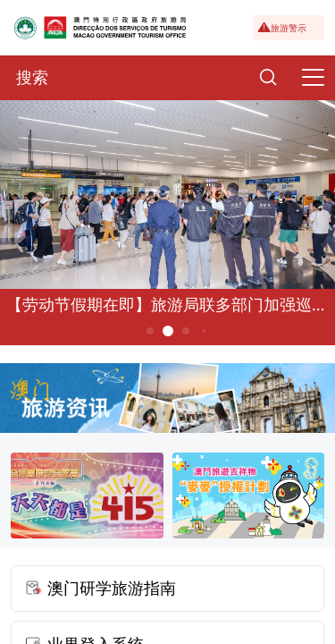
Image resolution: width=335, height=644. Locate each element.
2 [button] (167, 331)
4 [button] (203, 331)
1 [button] (150, 331)
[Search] (268, 78)
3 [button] (185, 331)
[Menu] (313, 78)
